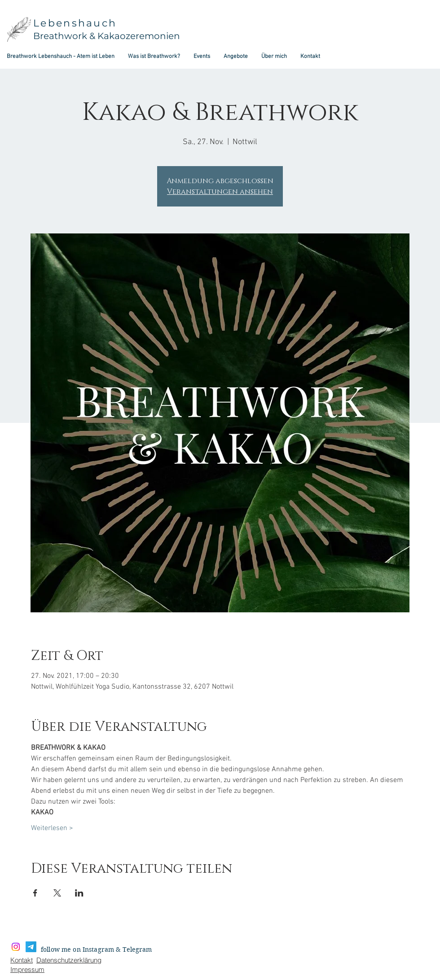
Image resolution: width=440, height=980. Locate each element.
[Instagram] (16, 947)
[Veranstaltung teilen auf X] (57, 893)
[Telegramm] (31, 947)
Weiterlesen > (52, 828)
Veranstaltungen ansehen (220, 192)
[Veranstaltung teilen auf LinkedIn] (79, 893)
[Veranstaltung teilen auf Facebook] (35, 893)
